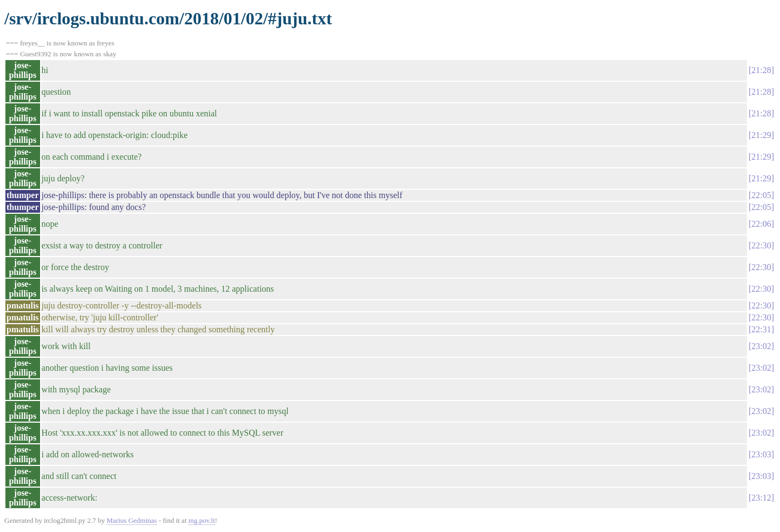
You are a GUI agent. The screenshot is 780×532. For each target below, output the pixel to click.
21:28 (761, 70)
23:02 (761, 346)
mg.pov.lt (202, 520)
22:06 (761, 224)
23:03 (761, 454)
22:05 (761, 195)
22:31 (761, 329)
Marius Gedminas (132, 520)
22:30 (761, 245)
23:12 (761, 498)
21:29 (761, 135)
